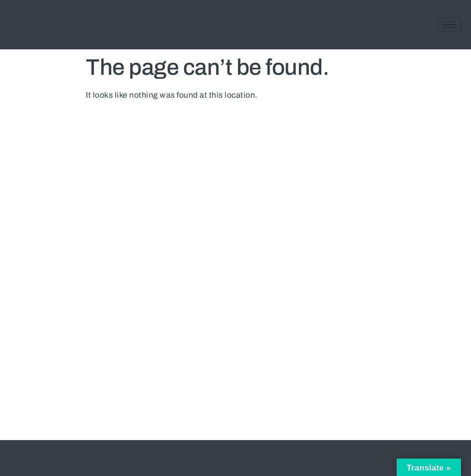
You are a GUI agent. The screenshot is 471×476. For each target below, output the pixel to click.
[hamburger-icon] (450, 25)
